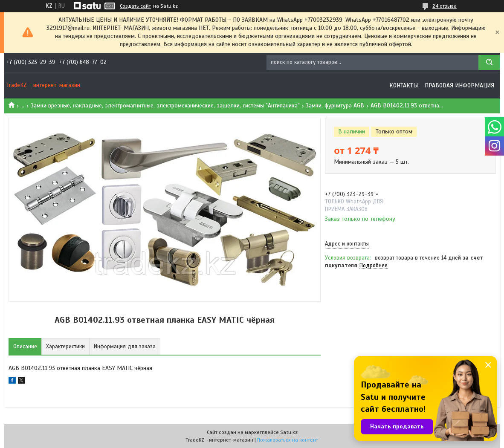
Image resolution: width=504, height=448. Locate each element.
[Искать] (489, 62)
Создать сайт (135, 6)
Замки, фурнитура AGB (335, 105)
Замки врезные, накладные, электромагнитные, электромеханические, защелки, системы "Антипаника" (165, 105)
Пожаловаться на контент (288, 440)
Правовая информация (459, 85)
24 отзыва (445, 6)
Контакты (404, 85)
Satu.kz (289, 432)
